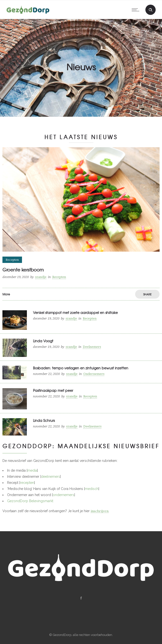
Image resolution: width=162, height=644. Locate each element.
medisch (92, 489)
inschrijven (100, 511)
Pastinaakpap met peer (53, 390)
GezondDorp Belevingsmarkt (30, 501)
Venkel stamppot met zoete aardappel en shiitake (75, 312)
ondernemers (64, 495)
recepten (27, 483)
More (6, 294)
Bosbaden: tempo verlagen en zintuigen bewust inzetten (81, 368)
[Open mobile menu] (137, 10)
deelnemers (51, 477)
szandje (41, 277)
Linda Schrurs (44, 420)
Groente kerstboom (23, 270)
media (32, 470)
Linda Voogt (43, 341)
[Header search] (151, 10)
